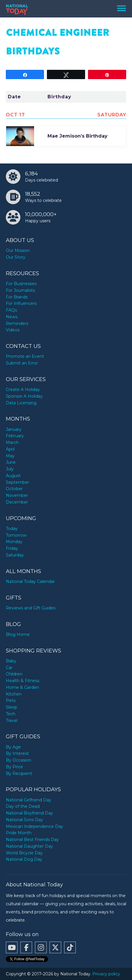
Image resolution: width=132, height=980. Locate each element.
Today (12, 529)
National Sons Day (24, 820)
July (10, 469)
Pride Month (19, 833)
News (12, 317)
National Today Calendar (30, 581)
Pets (11, 700)
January (14, 429)
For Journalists (20, 290)
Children (14, 674)
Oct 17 (15, 115)
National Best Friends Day (32, 840)
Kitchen (14, 694)
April (10, 449)
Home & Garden (22, 687)
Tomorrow (16, 535)
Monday (14, 542)
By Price (14, 767)
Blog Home (18, 634)
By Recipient (19, 773)
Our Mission (18, 250)
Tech (11, 714)
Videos (13, 330)
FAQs (11, 310)
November (17, 495)
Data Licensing (21, 403)
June (11, 462)
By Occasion (19, 760)
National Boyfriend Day (29, 813)
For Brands (17, 297)
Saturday (15, 555)
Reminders (17, 323)
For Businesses (21, 284)
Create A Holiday (23, 389)
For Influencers (21, 303)
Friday (12, 548)
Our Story (16, 257)
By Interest (17, 753)
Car (9, 668)
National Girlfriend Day (29, 800)
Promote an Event (25, 356)
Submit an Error (22, 363)
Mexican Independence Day (35, 826)
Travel (12, 721)
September (17, 482)
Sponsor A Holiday (24, 396)
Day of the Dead (23, 806)
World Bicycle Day (24, 853)
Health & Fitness (23, 681)
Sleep (12, 707)
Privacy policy (106, 974)
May (10, 456)
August (13, 476)
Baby (11, 661)
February (15, 436)
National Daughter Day (29, 846)
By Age (13, 747)
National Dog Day (24, 859)
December (17, 502)
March (12, 442)
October (14, 489)
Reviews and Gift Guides (31, 608)
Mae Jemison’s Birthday (78, 136)
